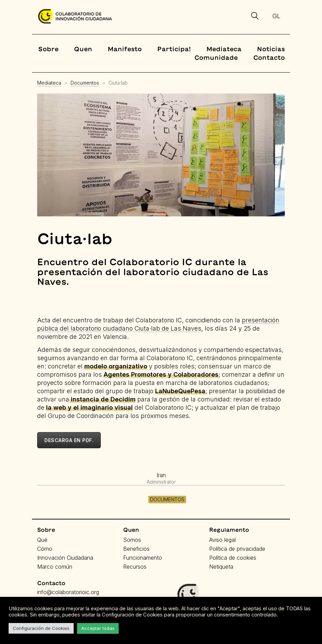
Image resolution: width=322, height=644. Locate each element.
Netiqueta (221, 567)
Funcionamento (143, 558)
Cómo (45, 549)
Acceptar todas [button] (98, 628)
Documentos (167, 499)
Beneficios (136, 549)
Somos (132, 540)
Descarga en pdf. (69, 440)
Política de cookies (233, 558)
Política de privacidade (237, 549)
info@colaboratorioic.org (68, 592)
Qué (42, 540)
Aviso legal (222, 540)
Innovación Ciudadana (65, 558)
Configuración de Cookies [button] (41, 628)
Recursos (135, 567)
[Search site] (255, 17)
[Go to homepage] (75, 16)
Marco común (55, 567)
